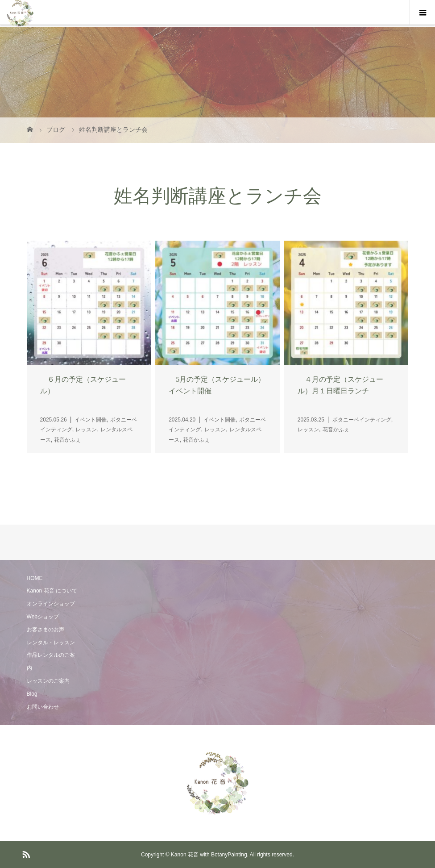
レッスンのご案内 (48, 681)
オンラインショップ (51, 604)
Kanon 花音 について (52, 591)
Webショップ (43, 617)
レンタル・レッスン (51, 643)
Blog (32, 694)
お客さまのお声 (46, 630)
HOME (35, 578)
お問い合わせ (43, 707)
